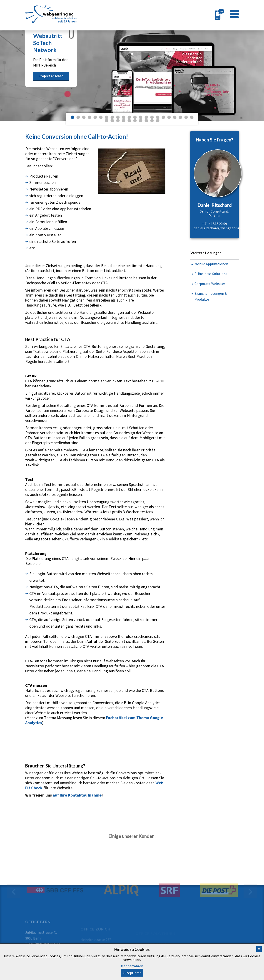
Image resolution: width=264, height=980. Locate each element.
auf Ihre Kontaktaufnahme (77, 795)
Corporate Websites (210, 284)
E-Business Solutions (211, 274)
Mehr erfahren (132, 966)
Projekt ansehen (51, 76)
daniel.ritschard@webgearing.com (220, 228)
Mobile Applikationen (211, 264)
